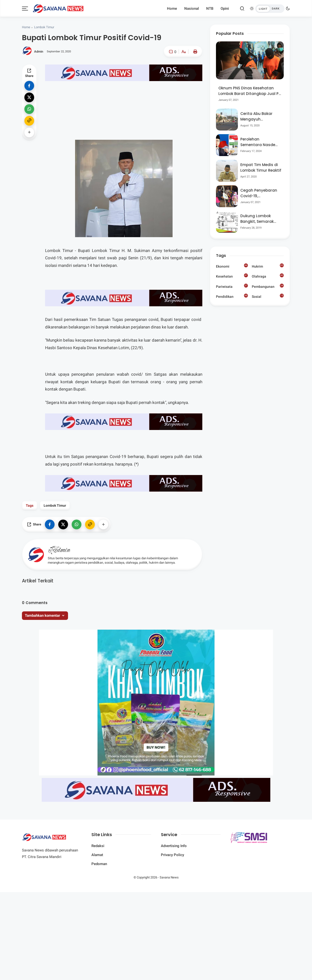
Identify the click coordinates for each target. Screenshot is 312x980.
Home (172, 9)
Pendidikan (232, 296)
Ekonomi (232, 266)
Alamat (97, 855)
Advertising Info (174, 846)
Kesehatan (232, 276)
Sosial (268, 297)
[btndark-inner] (270, 9)
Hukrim (268, 266)
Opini (225, 9)
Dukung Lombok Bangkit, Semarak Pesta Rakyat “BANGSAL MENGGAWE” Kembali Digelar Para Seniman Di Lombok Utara (260, 219)
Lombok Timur (44, 27)
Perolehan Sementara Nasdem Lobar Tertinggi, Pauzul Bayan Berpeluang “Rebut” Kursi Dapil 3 (260, 142)
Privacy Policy (172, 855)
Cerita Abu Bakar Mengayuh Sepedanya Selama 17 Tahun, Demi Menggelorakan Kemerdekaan (259, 117)
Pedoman (99, 864)
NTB (210, 9)
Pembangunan (268, 286)
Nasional (192, 9)
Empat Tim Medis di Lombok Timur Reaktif (261, 168)
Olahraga (268, 276)
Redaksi (98, 846)
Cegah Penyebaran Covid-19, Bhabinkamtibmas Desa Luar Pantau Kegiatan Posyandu (259, 193)
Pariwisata (232, 286)
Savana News (169, 877)
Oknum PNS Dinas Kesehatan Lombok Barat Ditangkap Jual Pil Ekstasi (249, 91)
